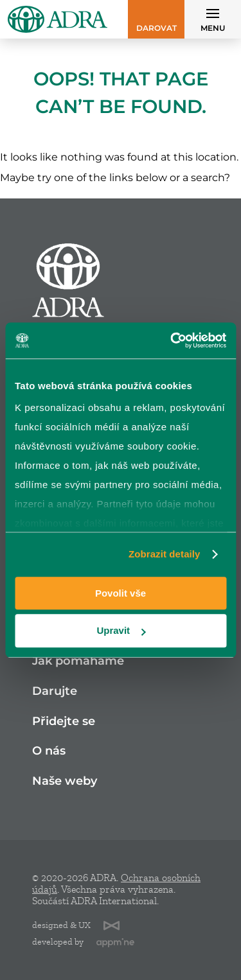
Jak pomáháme (78, 661)
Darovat (156, 28)
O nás (49, 751)
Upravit (121, 631)
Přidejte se (64, 722)
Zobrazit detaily (165, 554)
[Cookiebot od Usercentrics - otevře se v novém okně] (172, 340)
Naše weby (65, 781)
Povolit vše (121, 593)
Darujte (55, 691)
